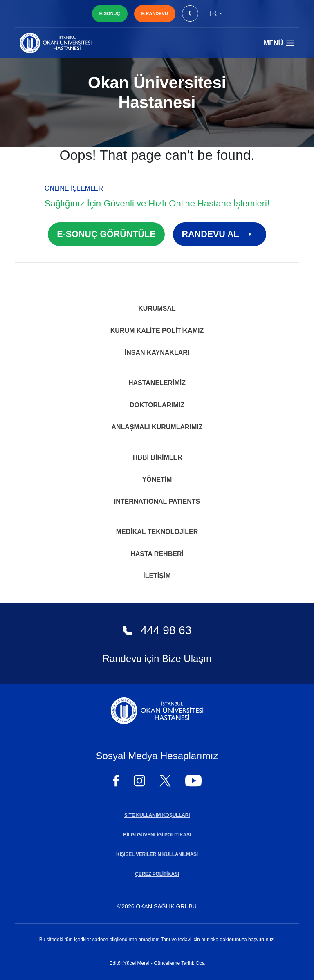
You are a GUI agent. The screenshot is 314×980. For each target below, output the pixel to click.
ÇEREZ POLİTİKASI (157, 874)
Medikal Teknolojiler (157, 532)
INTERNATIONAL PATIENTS (157, 501)
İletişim (157, 576)
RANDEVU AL (220, 234)
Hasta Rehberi (157, 554)
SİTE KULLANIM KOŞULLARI (157, 815)
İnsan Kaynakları (157, 353)
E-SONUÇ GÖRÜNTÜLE (106, 234)
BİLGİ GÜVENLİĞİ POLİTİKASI (157, 835)
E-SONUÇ (110, 13)
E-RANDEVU (155, 13)
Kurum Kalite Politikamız (157, 331)
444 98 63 (157, 630)
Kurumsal (157, 308)
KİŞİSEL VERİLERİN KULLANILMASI (157, 854)
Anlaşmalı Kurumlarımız (157, 427)
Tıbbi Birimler (157, 457)
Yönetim (157, 479)
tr (215, 13)
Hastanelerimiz (157, 383)
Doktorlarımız (157, 405)
